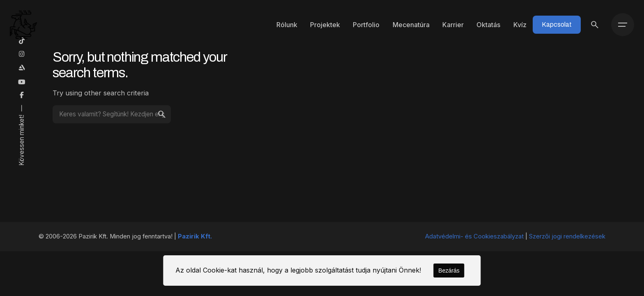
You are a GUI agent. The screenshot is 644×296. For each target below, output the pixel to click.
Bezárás (449, 271)
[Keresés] (595, 25)
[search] (162, 114)
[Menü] (623, 25)
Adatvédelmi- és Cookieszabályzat (474, 236)
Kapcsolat (557, 24)
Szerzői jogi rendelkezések (567, 236)
